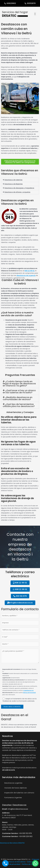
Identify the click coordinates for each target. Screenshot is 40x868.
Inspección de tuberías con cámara (19, 793)
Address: (6, 813)
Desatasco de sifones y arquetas (17, 192)
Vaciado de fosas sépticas (16, 788)
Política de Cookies (29, 864)
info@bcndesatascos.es (18, 809)
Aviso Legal (32, 862)
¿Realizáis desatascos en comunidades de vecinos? (18, 398)
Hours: (5, 822)
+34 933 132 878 (25, 833)
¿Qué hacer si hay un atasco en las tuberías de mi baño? (19, 391)
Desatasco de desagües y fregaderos (19, 188)
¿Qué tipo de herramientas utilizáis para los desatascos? (19, 405)
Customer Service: (10, 833)
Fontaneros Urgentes (13, 798)
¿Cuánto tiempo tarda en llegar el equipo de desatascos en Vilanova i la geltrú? (19, 384)
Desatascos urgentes (13, 783)
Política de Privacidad (29, 693)
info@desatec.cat (28, 690)
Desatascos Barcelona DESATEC (12, 843)
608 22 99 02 (29, 271)
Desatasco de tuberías (13, 180)
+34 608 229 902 (25, 836)
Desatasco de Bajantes (14, 184)
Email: (5, 809)
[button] (35, 14)
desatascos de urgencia (26, 276)
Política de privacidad (12, 864)
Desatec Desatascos (14, 805)
